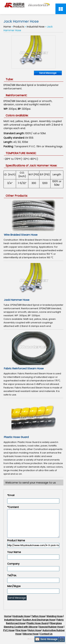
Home (7, 27)
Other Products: (17, 196)
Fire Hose (21, 630)
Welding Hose (55, 616)
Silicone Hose (31, 634)
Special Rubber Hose (51, 627)
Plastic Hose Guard (16, 437)
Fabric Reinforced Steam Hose (24, 368)
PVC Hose (9, 630)
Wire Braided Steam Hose (21, 235)
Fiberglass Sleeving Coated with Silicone (33, 625)
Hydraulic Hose (21, 616)
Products (19, 27)
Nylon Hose (35, 630)
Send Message (48, 73)
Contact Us (46, 634)
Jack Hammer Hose (17, 300)
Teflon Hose (38, 616)
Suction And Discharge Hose (39, 620)
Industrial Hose (36, 27)
